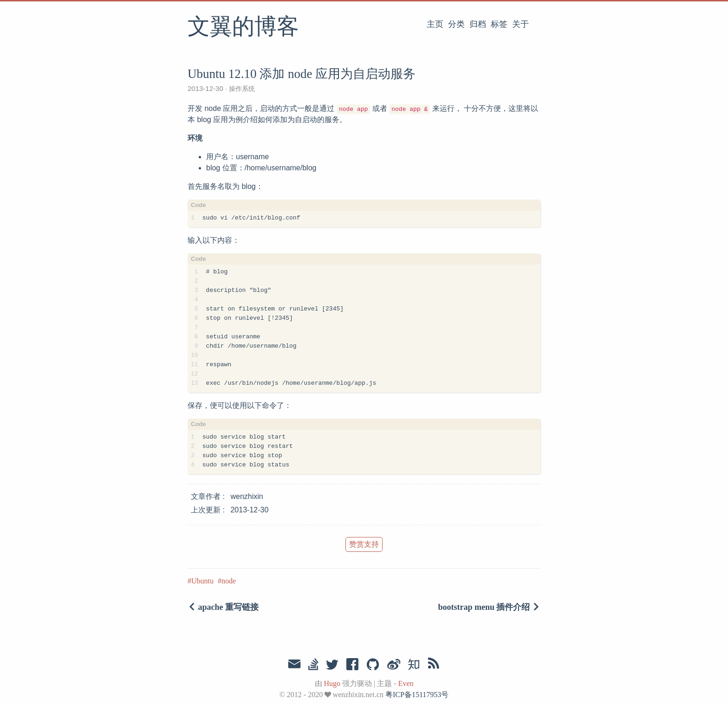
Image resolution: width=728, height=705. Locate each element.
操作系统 (241, 89)
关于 (520, 24)
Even (406, 683)
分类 (456, 24)
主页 (435, 24)
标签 (499, 24)
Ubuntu (202, 581)
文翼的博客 (243, 27)
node (229, 581)
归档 (478, 24)
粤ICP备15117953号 (417, 695)
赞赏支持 (364, 544)
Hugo (332, 683)
